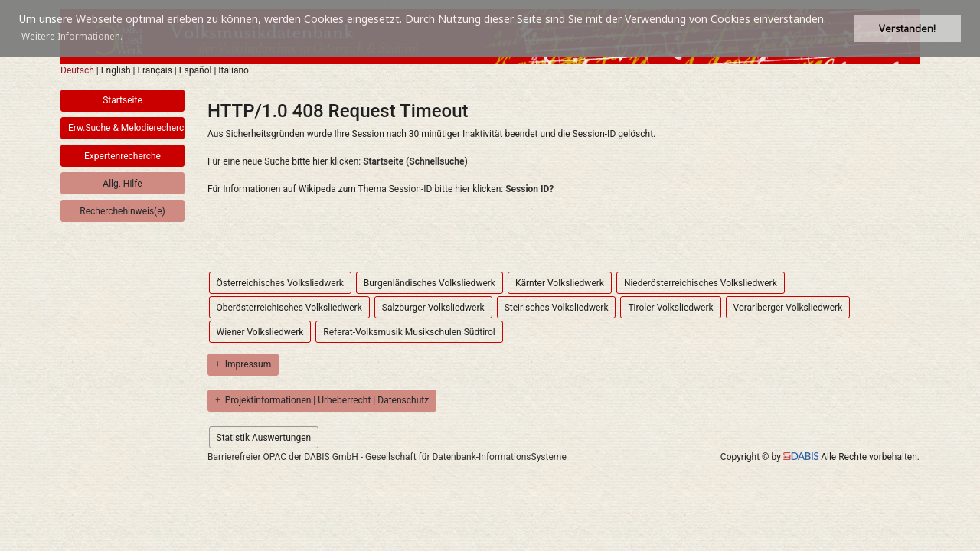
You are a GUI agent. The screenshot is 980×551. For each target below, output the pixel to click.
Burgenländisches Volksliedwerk (430, 283)
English (116, 70)
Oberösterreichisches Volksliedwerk (289, 308)
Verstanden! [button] (907, 29)
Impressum (243, 364)
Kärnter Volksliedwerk (560, 283)
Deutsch (77, 70)
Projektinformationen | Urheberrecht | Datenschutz (322, 400)
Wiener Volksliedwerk (260, 332)
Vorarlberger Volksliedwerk (788, 308)
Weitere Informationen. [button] (72, 36)
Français (154, 70)
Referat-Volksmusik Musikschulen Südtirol (409, 332)
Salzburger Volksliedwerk (433, 308)
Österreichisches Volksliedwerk (280, 283)
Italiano (234, 70)
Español (196, 70)
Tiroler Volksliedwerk (670, 308)
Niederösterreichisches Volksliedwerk (701, 283)
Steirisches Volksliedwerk (557, 308)
